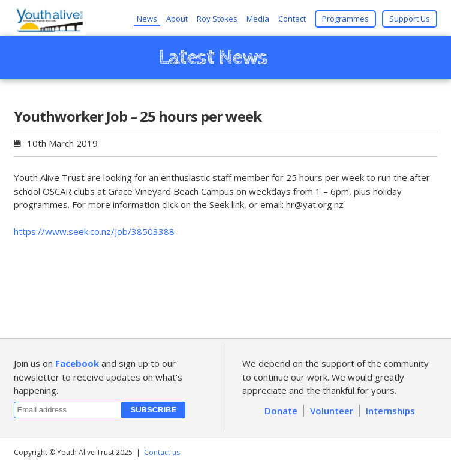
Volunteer (332, 411)
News (147, 19)
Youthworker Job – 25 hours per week (138, 116)
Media (258, 19)
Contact (292, 19)
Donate (281, 411)
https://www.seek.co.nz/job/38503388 (94, 231)
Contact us (162, 452)
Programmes (345, 19)
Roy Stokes (217, 19)
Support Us (410, 19)
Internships (390, 411)
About (177, 19)
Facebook (77, 363)
